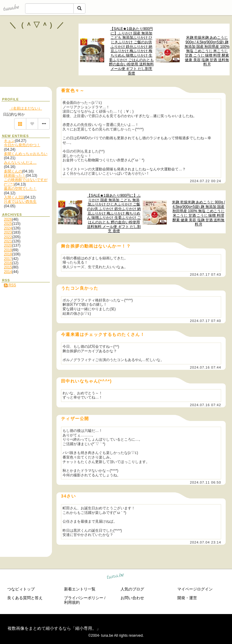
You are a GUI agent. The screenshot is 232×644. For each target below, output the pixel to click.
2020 (8, 245)
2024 (8, 228)
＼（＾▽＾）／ (37, 25)
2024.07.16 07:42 (206, 405)
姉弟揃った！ (15, 176)
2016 (8, 263)
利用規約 (72, 602)
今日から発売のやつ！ (22, 145)
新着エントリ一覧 (80, 589)
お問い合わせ (132, 598)
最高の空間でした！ (20, 189)
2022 (8, 237)
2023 (8, 232)
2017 (8, 259)
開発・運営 (187, 598)
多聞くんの (13, 171)
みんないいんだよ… (20, 163)
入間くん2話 (14, 197)
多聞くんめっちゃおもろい (26, 154)
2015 (8, 267)
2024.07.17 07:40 (206, 321)
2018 (8, 254)
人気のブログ (132, 589)
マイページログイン (195, 589)
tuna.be (116, 577)
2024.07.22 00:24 (206, 181)
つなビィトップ (21, 589)
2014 (8, 272)
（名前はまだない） (26, 108)
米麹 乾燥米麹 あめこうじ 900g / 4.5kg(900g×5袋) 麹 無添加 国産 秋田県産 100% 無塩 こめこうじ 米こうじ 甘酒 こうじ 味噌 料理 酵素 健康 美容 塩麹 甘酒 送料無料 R (207, 51)
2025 (8, 224)
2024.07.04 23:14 (206, 542)
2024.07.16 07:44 (206, 367)
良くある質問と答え (25, 598)
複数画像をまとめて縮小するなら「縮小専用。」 (54, 628)
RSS (10, 285)
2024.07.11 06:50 (206, 482)
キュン (9, 141)
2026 (8, 219)
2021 (8, 241)
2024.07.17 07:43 (206, 274)
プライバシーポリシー (84, 598)
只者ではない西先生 (20, 202)
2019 (8, 250)
